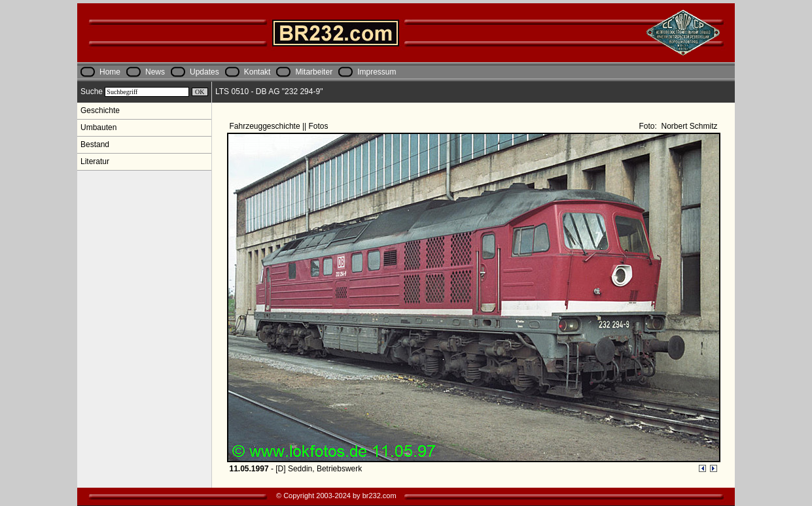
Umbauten (98, 127)
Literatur (95, 161)
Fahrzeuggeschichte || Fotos (280, 126)
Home (110, 72)
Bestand (95, 144)
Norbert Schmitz (688, 126)
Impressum (377, 72)
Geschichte (100, 110)
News (155, 72)
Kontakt (257, 72)
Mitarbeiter (314, 72)
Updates (204, 72)
